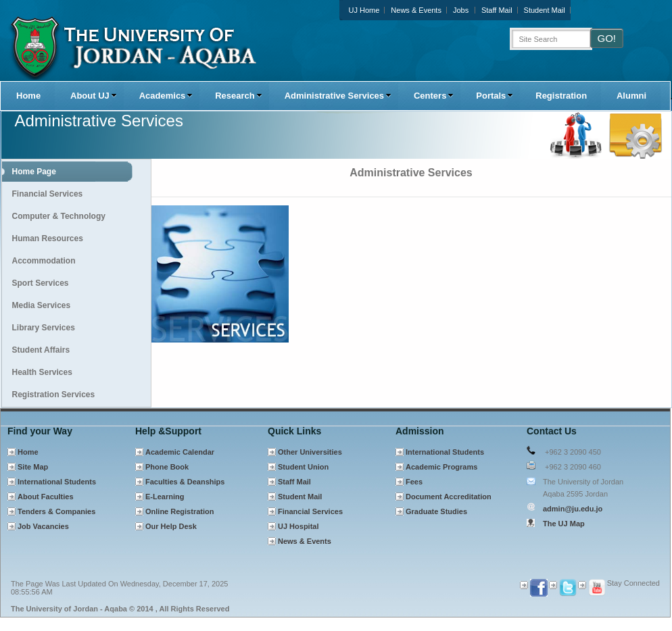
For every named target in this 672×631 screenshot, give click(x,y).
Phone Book (167, 467)
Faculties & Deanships (185, 482)
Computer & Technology (59, 216)
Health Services (42, 372)
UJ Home (364, 10)
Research (238, 96)
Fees (414, 482)
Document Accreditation (449, 497)
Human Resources (48, 238)
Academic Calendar (180, 452)
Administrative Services (338, 96)
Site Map (33, 467)
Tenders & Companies (56, 511)
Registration (561, 96)
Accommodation (44, 261)
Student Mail (545, 10)
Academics (166, 96)
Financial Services (48, 194)
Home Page (34, 172)
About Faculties (46, 497)
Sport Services (41, 283)
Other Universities (310, 452)
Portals (495, 96)
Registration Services (54, 395)
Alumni (631, 96)
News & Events (416, 10)
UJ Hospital (298, 526)
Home (28, 96)
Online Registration (179, 511)
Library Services (44, 328)
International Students (57, 482)
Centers (434, 96)
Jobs (461, 10)
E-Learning (165, 497)
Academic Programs (441, 467)
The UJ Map (564, 524)
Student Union (303, 467)
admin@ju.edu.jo (573, 509)
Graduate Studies (436, 511)
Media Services (42, 305)
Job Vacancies (43, 526)
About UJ (94, 96)
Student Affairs (41, 350)
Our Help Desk (171, 526)
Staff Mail (497, 10)
